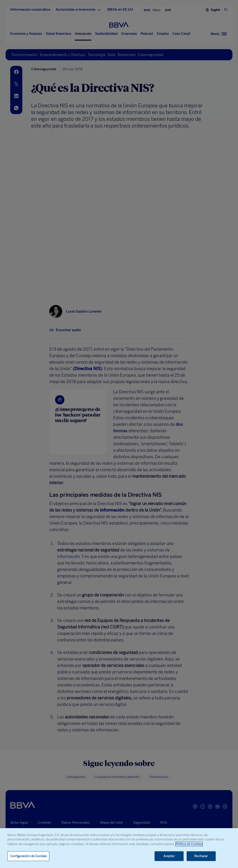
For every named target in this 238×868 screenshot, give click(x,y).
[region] (119, 848)
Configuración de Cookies (28, 856)
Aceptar (169, 856)
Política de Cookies (189, 844)
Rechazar (201, 856)
